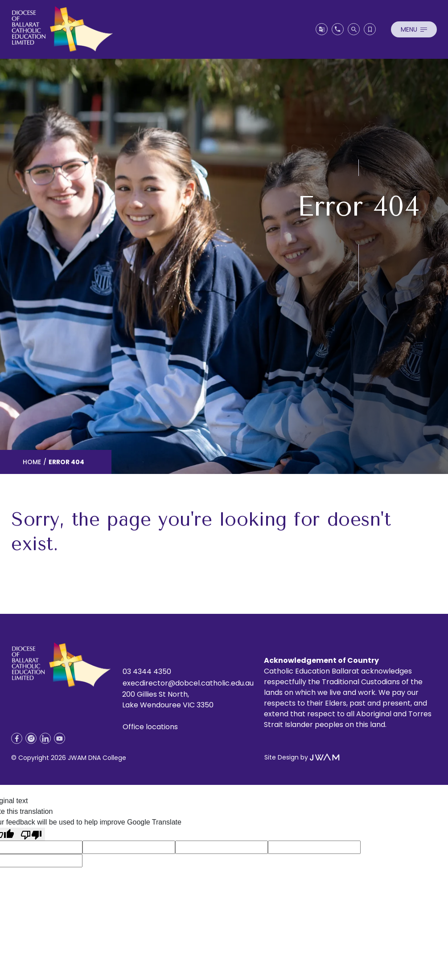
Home (32, 462)
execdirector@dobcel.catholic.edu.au (188, 683)
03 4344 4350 (147, 672)
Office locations (150, 727)
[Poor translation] (31, 834)
